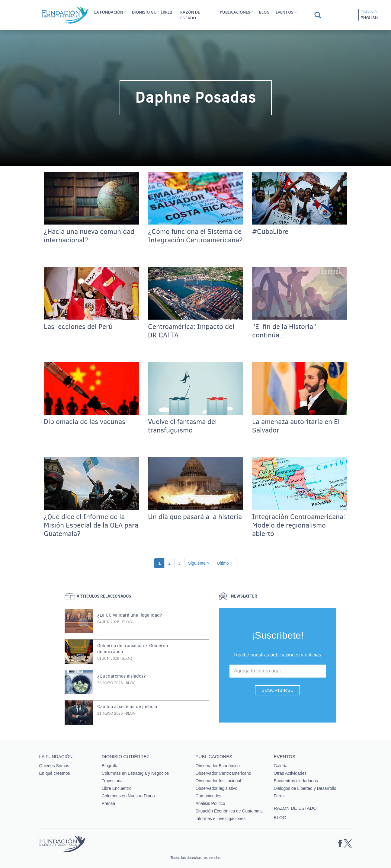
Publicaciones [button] (235, 12)
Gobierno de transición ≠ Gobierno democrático (133, 649)
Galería (280, 766)
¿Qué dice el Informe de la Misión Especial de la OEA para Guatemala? (91, 525)
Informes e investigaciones (220, 819)
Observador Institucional (218, 781)
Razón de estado (190, 15)
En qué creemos (55, 773)
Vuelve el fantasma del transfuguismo (182, 426)
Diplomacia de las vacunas (85, 422)
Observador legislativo (216, 788)
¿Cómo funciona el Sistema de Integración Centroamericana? (195, 236)
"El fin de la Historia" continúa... (284, 331)
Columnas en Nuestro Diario (128, 796)
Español (370, 12)
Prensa (108, 803)
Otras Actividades (290, 773)
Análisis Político (210, 803)
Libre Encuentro (117, 788)
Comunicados (208, 796)
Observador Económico (217, 766)
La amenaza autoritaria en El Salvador (296, 426)
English (369, 18)
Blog (264, 12)
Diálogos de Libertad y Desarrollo (305, 788)
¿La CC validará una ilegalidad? (130, 615)
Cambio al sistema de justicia (127, 707)
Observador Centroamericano (223, 773)
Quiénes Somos (54, 766)
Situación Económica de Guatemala (229, 811)
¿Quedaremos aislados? (122, 676)
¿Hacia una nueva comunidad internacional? (89, 236)
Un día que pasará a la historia (195, 517)
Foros (279, 796)
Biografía (110, 766)
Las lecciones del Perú (78, 327)
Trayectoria (112, 781)
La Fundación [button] (109, 12)
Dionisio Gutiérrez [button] (152, 12)
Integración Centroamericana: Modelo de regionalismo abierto (299, 525)
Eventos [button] (285, 12)
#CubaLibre (270, 232)
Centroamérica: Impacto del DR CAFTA (191, 331)
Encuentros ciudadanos (296, 781)
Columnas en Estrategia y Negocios (135, 773)
